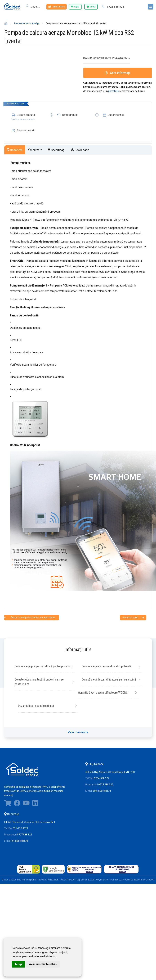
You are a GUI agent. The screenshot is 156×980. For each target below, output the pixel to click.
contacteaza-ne (130, 618)
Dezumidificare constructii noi (100, 711)
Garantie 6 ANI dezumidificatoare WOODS (104, 698)
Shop (91, 7)
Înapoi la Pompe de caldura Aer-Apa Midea (33, 618)
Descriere (15, 150)
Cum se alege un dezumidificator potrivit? (107, 666)
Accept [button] (18, 964)
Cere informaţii (118, 73)
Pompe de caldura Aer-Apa (27, 23)
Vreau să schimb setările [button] (43, 964)
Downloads (80, 150)
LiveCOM (150, 885)
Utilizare (35, 150)
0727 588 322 (25, 840)
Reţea (75, 7)
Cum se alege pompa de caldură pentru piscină (39, 669)
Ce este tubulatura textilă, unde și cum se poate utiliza (104, 682)
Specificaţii (56, 150)
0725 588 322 (115, 7)
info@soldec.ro (20, 846)
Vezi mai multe (78, 738)
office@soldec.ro (102, 796)
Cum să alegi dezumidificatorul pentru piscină (42, 700)
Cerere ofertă (57, 7)
